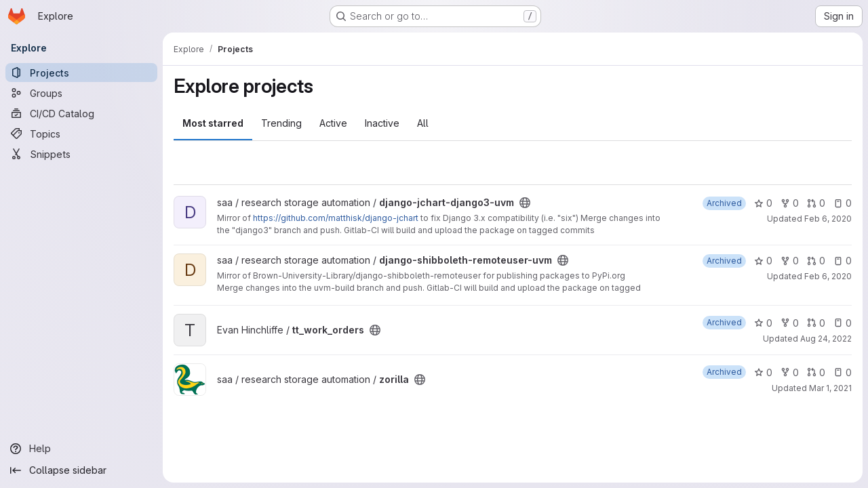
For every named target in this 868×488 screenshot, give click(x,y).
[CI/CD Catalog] (81, 113)
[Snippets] (81, 154)
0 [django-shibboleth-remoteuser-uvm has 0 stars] (763, 261)
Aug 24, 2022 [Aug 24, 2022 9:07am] (826, 339)
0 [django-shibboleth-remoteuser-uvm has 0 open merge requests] (816, 261)
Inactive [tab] (382, 123)
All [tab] (423, 123)
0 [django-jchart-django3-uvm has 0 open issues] (843, 203)
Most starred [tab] (213, 123)
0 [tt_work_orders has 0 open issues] (843, 323)
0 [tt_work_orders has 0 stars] (763, 323)
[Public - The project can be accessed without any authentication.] (525, 203)
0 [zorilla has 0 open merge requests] (816, 372)
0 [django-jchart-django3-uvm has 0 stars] (763, 203)
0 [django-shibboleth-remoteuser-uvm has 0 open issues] (843, 261)
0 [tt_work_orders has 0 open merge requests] (816, 323)
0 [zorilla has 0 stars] (763, 372)
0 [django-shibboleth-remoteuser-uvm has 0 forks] (790, 261)
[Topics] (81, 134)
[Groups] (81, 93)
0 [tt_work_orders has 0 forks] (790, 323)
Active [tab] (333, 123)
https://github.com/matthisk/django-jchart (336, 218)
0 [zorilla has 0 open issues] (843, 372)
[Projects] (81, 73)
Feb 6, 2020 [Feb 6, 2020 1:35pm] (828, 219)
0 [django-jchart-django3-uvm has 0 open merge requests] (816, 203)
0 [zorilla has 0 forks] (790, 372)
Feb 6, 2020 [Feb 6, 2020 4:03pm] (828, 276)
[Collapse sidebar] (81, 470)
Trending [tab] (281, 123)
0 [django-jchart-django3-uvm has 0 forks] (790, 203)
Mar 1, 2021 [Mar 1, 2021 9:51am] (830, 388)
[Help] (81, 449)
